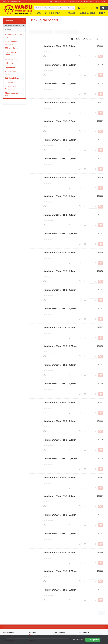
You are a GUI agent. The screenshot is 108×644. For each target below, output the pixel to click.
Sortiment (9, 21)
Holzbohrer (9, 63)
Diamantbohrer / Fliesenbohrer (12, 94)
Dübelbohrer (10, 67)
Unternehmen (53, 13)
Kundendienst (87, 13)
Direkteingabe (34, 635)
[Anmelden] (83, 8)
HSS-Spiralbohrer (12, 78)
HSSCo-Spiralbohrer (13, 82)
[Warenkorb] (102, 8)
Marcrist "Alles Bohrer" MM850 (14, 36)
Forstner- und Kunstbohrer (10, 73)
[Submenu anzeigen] (24, 21)
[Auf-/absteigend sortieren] (72, 39)
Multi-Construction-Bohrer (13, 53)
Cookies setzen (77, 639)
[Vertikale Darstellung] (97, 39)
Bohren (14, 29)
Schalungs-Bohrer (12, 59)
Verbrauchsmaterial (13, 25)
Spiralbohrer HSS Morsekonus (12, 88)
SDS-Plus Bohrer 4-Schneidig (12, 43)
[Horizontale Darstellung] (102, 39)
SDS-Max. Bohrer (12, 48)
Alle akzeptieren (93, 640)
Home (38, 13)
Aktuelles (70, 13)
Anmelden (7, 635)
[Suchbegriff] (52, 8)
